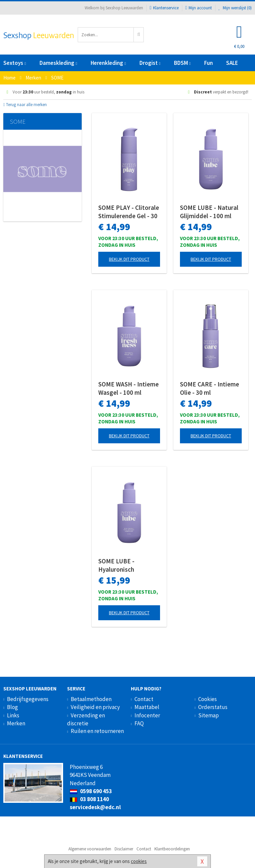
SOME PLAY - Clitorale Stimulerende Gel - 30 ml (129, 212)
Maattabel (147, 707)
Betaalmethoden (91, 699)
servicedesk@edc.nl (95, 807)
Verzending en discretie (86, 719)
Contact (144, 699)
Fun (209, 63)
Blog (12, 707)
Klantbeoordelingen (172, 849)
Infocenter (147, 715)
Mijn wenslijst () (235, 8)
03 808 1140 (89, 799)
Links (13, 715)
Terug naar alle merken (25, 105)
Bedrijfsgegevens (28, 699)
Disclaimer (124, 849)
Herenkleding (108, 63)
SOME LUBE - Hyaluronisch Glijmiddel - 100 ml (124, 565)
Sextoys (15, 63)
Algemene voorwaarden (90, 849)
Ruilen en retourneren (97, 731)
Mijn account (199, 8)
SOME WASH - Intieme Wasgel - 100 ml (128, 388)
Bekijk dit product (129, 259)
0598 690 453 (91, 791)
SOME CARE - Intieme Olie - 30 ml (210, 388)
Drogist (150, 63)
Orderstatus (213, 707)
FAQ (139, 723)
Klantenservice (164, 8)
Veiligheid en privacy (95, 707)
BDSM (182, 63)
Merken (16, 723)
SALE (232, 63)
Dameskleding (58, 63)
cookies (139, 861)
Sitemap (209, 715)
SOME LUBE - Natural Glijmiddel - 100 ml (209, 212)
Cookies (208, 699)
